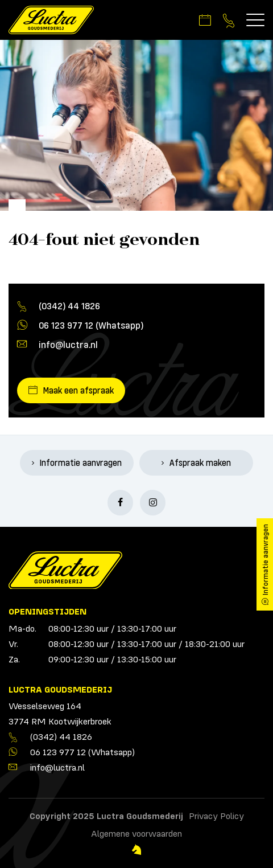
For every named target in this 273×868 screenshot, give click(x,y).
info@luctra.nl (68, 344)
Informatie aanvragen (81, 462)
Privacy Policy (216, 816)
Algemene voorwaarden (136, 833)
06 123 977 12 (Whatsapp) (91, 325)
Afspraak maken (200, 462)
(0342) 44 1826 (69, 306)
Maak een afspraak (78, 390)
